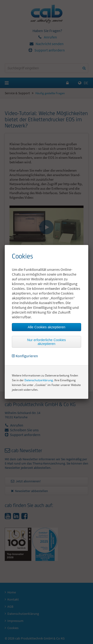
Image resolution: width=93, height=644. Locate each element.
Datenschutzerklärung (39, 380)
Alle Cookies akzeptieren (46, 327)
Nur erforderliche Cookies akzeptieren (46, 342)
